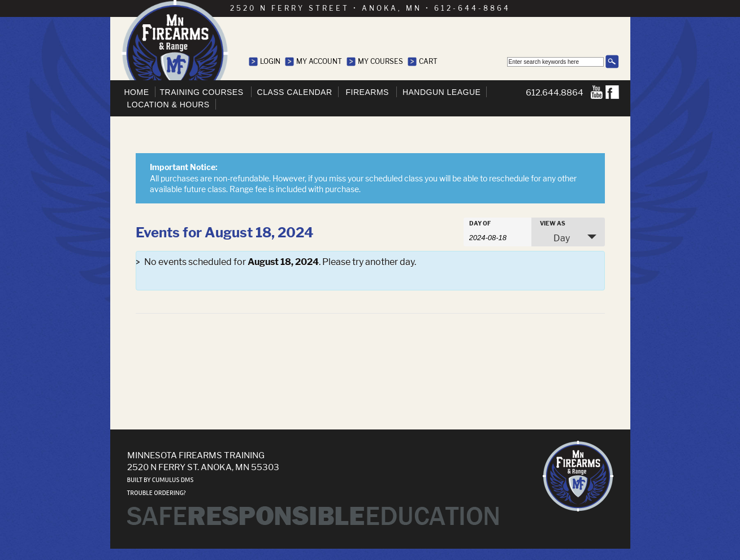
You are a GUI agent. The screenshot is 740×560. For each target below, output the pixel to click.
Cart (428, 61)
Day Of (480, 223)
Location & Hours (168, 105)
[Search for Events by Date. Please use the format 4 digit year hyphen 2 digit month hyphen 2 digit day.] (497, 237)
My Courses (380, 61)
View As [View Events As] (553, 223)
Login (270, 61)
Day (555, 238)
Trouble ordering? (157, 493)
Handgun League (442, 92)
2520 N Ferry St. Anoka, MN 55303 (203, 467)
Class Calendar (295, 92)
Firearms (367, 92)
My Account (319, 61)
